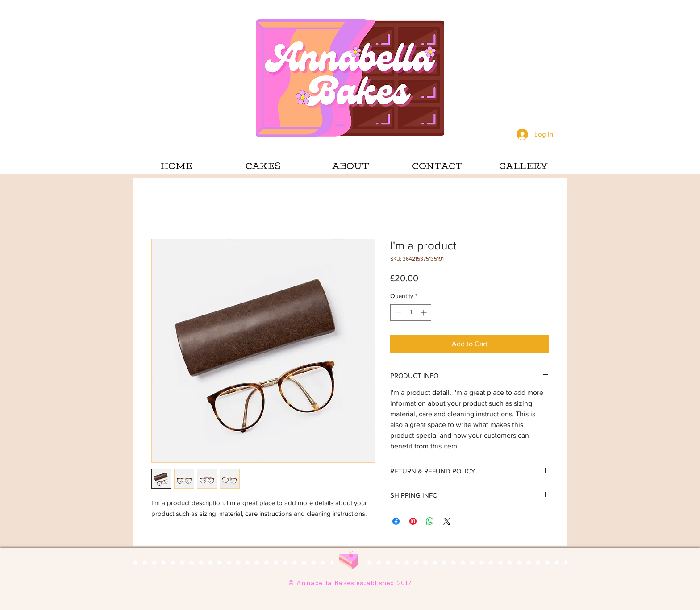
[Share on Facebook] (396, 521)
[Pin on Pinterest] (413, 521)
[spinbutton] (411, 313)
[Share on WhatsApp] (430, 521)
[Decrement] (397, 313)
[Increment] (424, 313)
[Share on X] (447, 521)
